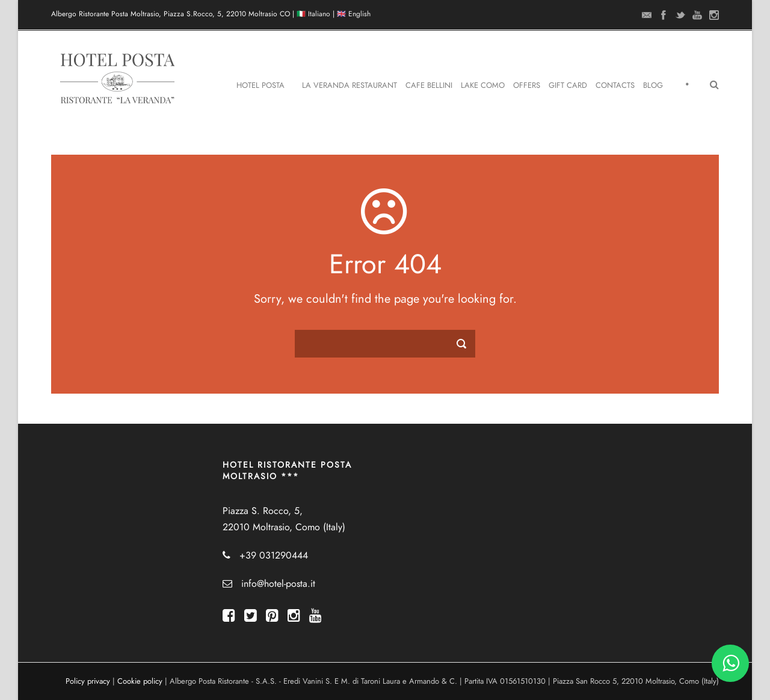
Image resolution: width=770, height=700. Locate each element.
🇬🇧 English (354, 14)
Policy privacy (88, 681)
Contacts (615, 85)
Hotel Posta (260, 85)
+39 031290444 (274, 556)
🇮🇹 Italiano (313, 14)
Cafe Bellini (429, 85)
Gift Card (568, 85)
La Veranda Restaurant (350, 85)
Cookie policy (140, 681)
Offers (527, 85)
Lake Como (483, 85)
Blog (653, 85)
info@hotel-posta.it (278, 584)
